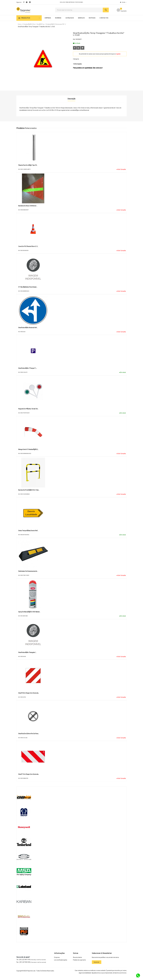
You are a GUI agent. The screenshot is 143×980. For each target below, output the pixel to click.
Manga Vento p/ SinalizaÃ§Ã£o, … (29, 454)
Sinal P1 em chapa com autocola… (29, 779)
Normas (58, 22)
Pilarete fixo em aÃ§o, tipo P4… (28, 170)
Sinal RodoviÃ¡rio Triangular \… (27, 657)
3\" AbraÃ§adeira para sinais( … (28, 291)
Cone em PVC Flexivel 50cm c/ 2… (28, 251)
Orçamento (122, 12)
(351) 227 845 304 (33, 967)
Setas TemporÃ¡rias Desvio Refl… (28, 535)
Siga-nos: (19, 2)
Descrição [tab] (72, 103)
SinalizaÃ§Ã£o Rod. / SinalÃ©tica (34, 29)
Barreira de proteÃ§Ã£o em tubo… (29, 494)
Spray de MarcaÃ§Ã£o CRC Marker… (29, 616)
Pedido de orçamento (79, 965)
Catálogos (70, 22)
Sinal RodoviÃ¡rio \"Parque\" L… (28, 373)
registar (118, 58)
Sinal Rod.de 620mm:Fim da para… (29, 738)
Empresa (48, 22)
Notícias (92, 22)
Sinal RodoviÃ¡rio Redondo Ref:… (28, 332)
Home (20, 29)
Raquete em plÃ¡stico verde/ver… (28, 413)
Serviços (81, 22)
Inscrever (97, 967)
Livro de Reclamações (61, 965)
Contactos (104, 22)
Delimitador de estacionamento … (28, 576)
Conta (123, 2)
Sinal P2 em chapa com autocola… (29, 697)
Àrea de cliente (77, 962)
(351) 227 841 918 (32, 964)
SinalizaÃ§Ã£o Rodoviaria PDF (55, 29)
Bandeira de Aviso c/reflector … (28, 210)
